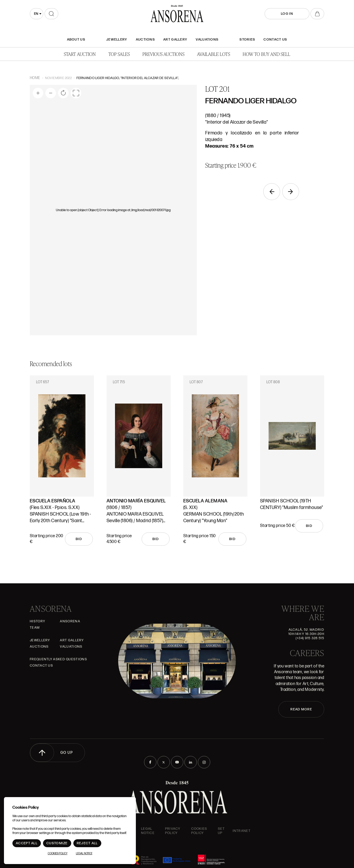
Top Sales (119, 54)
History (37, 621)
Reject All (87, 843)
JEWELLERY (117, 40)
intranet (242, 831)
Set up (221, 831)
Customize (57, 843)
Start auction (80, 54)
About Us (76, 40)
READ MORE (301, 709)
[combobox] (37, 14)
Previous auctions (163, 54)
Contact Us (275, 40)
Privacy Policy (173, 831)
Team (35, 628)
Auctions (145, 40)
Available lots (214, 54)
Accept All (27, 843)
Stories (247, 40)
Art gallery (175, 40)
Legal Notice (148, 831)
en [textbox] (36, 14)
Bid (79, 539)
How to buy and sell (266, 54)
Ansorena (70, 621)
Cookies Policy (199, 831)
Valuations (207, 40)
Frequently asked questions (58, 659)
